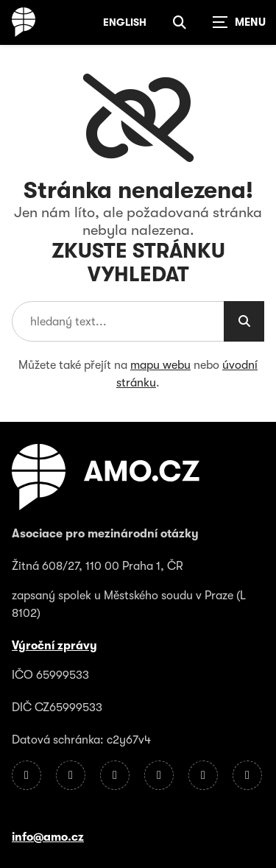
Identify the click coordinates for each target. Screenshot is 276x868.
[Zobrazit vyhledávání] (180, 22)
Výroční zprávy (54, 646)
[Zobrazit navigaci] (239, 22)
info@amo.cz (48, 837)
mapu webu (160, 365)
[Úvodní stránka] (24, 22)
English (125, 22)
